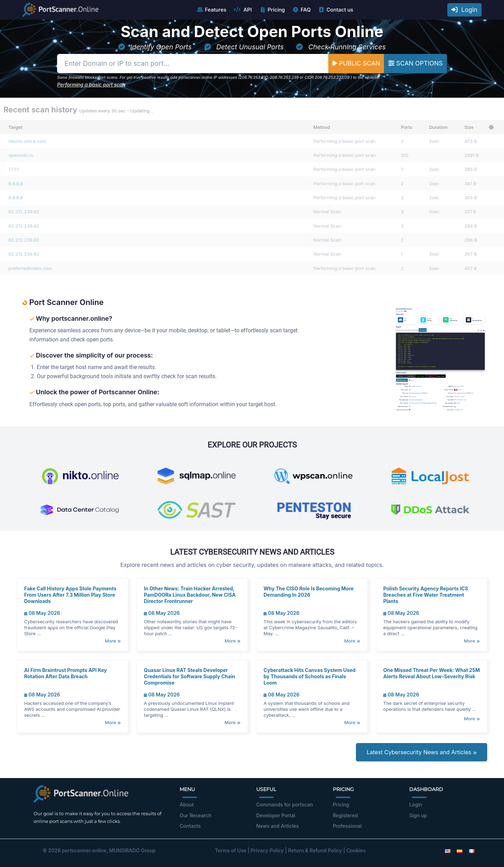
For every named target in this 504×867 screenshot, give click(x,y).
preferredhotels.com (30, 268)
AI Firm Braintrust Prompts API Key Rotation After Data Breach (65, 673)
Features (211, 10)
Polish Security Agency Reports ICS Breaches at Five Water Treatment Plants (426, 595)
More (113, 641)
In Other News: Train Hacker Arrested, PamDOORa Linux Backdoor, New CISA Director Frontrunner (190, 595)
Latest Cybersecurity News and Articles (422, 752)
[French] (472, 850)
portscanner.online (84, 850)
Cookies (356, 850)
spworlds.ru (21, 155)
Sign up (418, 815)
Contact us (336, 10)
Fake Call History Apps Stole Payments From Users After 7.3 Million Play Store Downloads (70, 595)
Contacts (190, 826)
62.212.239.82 (24, 211)
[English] (448, 850)
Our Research (195, 815)
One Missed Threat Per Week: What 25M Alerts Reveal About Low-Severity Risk (432, 673)
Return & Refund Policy (315, 850)
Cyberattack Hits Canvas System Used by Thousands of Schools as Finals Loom (310, 676)
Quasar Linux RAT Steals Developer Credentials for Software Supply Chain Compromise (190, 676)
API (243, 10)
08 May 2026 (42, 613)
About (187, 804)
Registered (345, 815)
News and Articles (277, 826)
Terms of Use (231, 850)
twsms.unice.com (27, 141)
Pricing (272, 10)
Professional (347, 826)
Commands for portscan (285, 804)
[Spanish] (460, 850)
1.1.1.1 (13, 169)
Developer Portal (276, 815)
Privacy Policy (267, 850)
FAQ (302, 10)
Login (464, 10)
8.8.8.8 (16, 183)
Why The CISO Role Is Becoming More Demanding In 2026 (309, 592)
